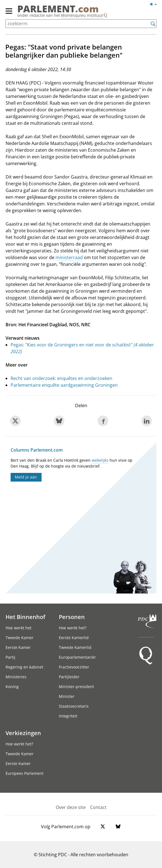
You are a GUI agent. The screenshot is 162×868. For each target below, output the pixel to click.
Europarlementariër (77, 657)
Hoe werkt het (19, 628)
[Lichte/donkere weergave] (155, 5)
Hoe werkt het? (73, 628)
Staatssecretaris (74, 706)
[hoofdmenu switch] (9, 13)
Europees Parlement (25, 773)
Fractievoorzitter (74, 667)
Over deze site (71, 807)
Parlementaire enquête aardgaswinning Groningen (64, 385)
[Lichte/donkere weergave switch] (155, 4)
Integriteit (68, 716)
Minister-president (76, 687)
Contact (98, 807)
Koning (12, 687)
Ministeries (16, 677)
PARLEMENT (58, 9)
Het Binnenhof (25, 617)
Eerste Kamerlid (74, 638)
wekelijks (100, 460)
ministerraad (69, 257)
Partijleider (69, 677)
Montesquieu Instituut (82, 15)
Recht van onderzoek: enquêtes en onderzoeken (61, 378)
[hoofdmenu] (9, 13)
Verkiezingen (23, 733)
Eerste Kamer (18, 647)
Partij (10, 657)
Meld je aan (26, 477)
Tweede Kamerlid (75, 647)
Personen (72, 617)
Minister (67, 696)
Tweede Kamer (20, 638)
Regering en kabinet (24, 667)
